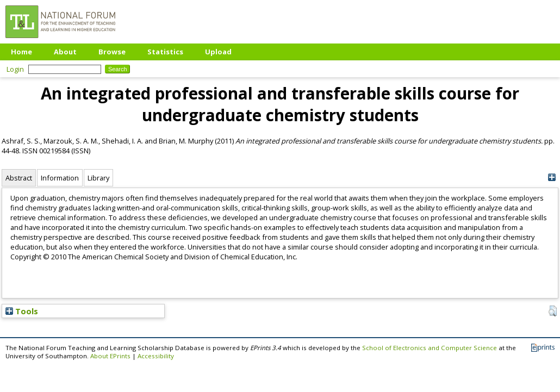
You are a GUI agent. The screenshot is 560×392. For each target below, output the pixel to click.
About (65, 52)
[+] (552, 178)
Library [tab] (98, 178)
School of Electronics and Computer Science (430, 348)
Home (21, 52)
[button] (553, 311)
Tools (22, 311)
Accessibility (156, 356)
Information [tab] (60, 178)
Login (15, 69)
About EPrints (110, 356)
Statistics (165, 52)
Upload (218, 52)
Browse (112, 52)
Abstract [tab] (19, 178)
